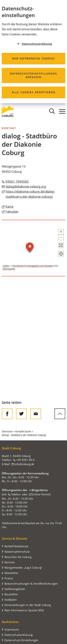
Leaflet (6, 266)
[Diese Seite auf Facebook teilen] (7, 414)
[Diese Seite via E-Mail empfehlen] (36, 414)
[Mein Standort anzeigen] (61, 254)
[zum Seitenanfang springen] (60, 414)
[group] (33, 248)
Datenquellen (9, 269)
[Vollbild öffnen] (61, 245)
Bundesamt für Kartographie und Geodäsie (33, 266)
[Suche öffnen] (52, 111)
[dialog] (33, 52)
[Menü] (62, 111)
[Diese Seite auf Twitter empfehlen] (21, 414)
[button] (61, 232)
